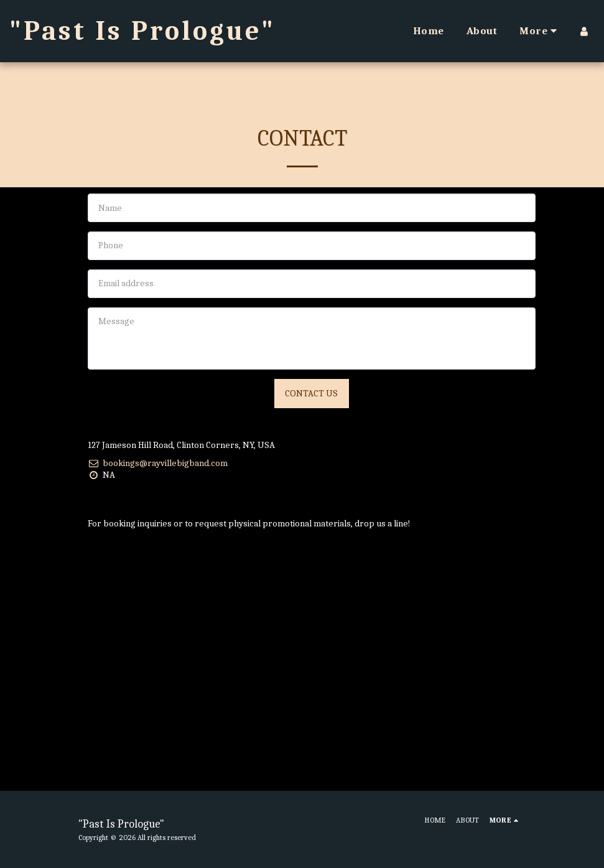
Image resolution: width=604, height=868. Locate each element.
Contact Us (311, 393)
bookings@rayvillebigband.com (158, 463)
